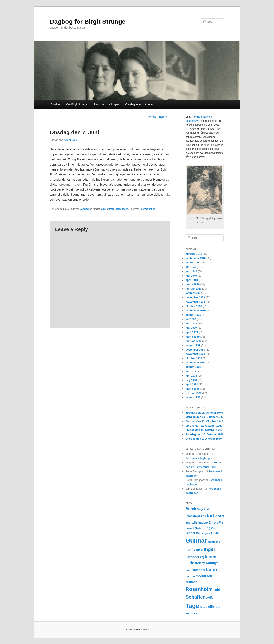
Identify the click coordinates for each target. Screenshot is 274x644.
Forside (55, 104)
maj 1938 (191, 380)
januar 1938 (193, 397)
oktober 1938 (194, 358)
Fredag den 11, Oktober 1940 (204, 430)
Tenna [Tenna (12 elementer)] (203, 607)
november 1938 (195, 354)
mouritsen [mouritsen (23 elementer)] (204, 576)
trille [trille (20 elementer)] (211, 607)
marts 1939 (193, 337)
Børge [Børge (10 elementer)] (200, 509)
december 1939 (195, 297)
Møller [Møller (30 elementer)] (191, 582)
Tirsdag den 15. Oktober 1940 (204, 413)
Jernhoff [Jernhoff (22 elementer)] (192, 557)
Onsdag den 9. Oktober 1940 (204, 439)
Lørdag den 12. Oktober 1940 (204, 426)
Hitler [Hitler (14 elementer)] (200, 550)
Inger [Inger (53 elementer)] (210, 549)
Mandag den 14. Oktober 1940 (204, 417)
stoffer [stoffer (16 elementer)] (210, 598)
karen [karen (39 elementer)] (211, 557)
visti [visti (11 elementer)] (218, 607)
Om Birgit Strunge (77, 104)
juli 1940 (191, 267)
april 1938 (192, 384)
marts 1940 (193, 284)
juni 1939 (191, 323)
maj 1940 (191, 276)
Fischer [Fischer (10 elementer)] (199, 528)
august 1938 (193, 367)
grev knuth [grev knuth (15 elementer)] (212, 533)
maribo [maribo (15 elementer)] (190, 576)
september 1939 (196, 310)
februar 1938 (193, 393)
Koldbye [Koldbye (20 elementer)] (212, 563)
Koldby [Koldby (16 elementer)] (200, 563)
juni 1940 (191, 271)
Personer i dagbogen (106, 104)
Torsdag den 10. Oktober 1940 (205, 434)
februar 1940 (193, 289)
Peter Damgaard (119, 209)
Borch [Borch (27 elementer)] (191, 509)
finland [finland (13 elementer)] (190, 528)
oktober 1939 (194, 306)
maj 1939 (191, 328)
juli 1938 (191, 371)
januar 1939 (193, 345)
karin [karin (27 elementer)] (190, 563)
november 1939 (195, 302)
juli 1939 (191, 319)
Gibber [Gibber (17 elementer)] (190, 533)
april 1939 (192, 332)
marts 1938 (193, 389)
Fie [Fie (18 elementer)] (221, 522)
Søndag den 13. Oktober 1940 (204, 421)
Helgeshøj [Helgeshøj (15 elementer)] (214, 542)
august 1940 (193, 262)
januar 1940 (193, 293)
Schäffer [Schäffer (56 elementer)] (195, 597)
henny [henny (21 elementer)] (190, 550)
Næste (165, 117)
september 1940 (196, 258)
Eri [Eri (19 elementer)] (211, 522)
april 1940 (192, 280)
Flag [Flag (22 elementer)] (207, 528)
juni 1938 (191, 376)
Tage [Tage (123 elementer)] (192, 606)
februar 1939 (193, 341)
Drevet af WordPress (137, 630)
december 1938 (195, 350)
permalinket (148, 209)
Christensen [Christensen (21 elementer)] (195, 516)
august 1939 (193, 315)
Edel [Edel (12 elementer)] (188, 523)
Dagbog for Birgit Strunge (88, 22)
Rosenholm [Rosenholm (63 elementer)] (199, 589)
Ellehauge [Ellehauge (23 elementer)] (200, 522)
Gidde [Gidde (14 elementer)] (200, 533)
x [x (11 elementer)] (196, 614)
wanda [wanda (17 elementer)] (190, 613)
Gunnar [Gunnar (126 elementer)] (196, 541)
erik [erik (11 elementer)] (216, 523)
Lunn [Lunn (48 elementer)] (211, 570)
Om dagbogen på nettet (139, 104)
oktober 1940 (194, 254)
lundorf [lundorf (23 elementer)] (199, 570)
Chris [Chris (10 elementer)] (207, 509)
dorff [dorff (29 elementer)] (220, 516)
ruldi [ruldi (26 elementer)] (217, 590)
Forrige (150, 117)
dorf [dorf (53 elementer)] (210, 516)
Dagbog (84, 209)
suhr (103, 209)
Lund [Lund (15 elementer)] (189, 570)
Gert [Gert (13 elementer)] (214, 528)
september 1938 (196, 363)
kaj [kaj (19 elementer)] (202, 557)
